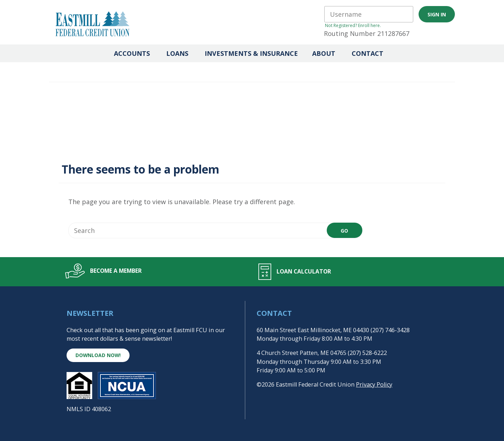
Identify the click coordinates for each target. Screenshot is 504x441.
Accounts (132, 53)
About (324, 53)
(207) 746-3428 (390, 330)
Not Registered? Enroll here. (353, 25)
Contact (367, 53)
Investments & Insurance (251, 53)
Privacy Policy (374, 384)
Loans (177, 53)
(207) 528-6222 (367, 353)
